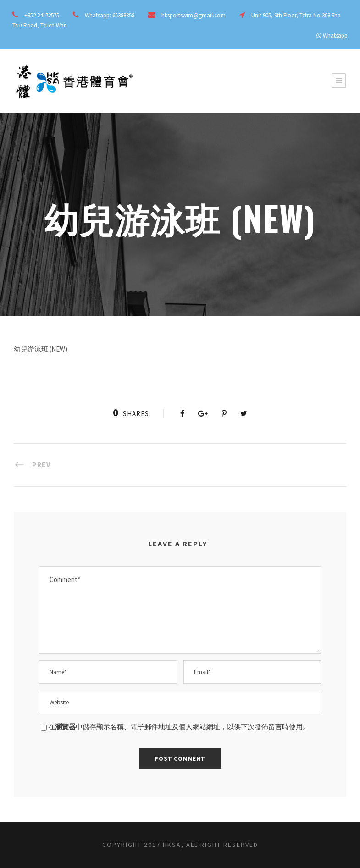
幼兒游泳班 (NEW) (41, 349)
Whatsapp (335, 36)
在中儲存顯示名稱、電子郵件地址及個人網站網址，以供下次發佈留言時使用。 (179, 727)
